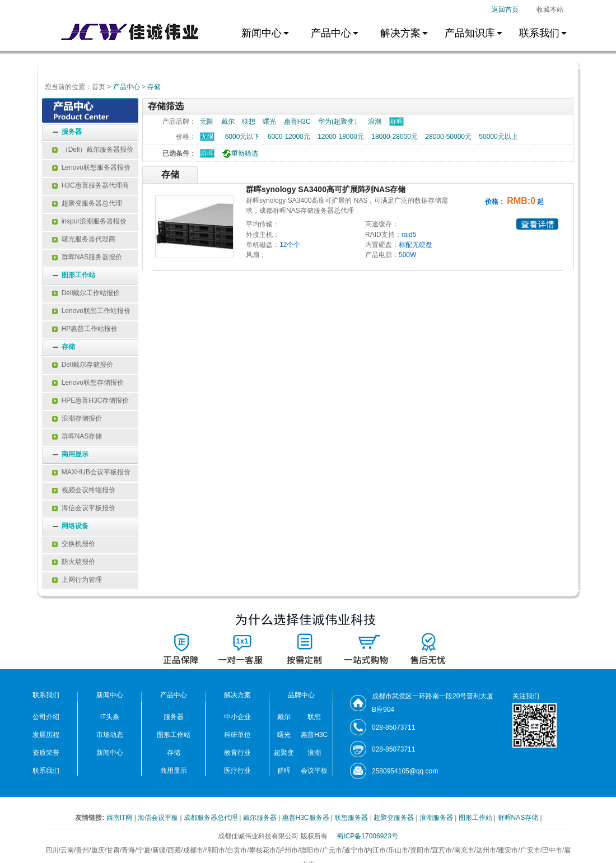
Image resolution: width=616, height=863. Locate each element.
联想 (249, 122)
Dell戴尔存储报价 (83, 365)
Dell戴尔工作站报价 (86, 293)
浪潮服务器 (437, 818)
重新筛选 (239, 153)
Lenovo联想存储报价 (88, 382)
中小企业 (237, 717)
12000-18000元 (341, 137)
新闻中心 (110, 753)
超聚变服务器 (395, 818)
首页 (99, 87)
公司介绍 (46, 717)
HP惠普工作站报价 (85, 329)
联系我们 (46, 771)
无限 (207, 122)
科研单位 (237, 735)
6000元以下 (243, 137)
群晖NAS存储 (77, 436)
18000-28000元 (395, 137)
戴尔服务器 (261, 818)
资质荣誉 (46, 753)
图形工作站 (78, 275)
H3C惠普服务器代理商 (90, 185)
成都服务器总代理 (211, 818)
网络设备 (75, 526)
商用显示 (75, 454)
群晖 (207, 153)
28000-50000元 (448, 137)
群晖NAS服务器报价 (87, 257)
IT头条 (110, 717)
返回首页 (505, 10)
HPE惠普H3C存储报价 (90, 400)
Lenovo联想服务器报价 (91, 167)
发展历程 (46, 735)
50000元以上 (498, 137)
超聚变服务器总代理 (87, 203)
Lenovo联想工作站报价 (91, 311)
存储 (154, 87)
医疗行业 (237, 771)
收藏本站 (550, 10)
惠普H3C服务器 (307, 818)
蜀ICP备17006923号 (367, 836)
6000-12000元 (289, 137)
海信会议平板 (159, 818)
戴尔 (228, 122)
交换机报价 (74, 544)
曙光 (269, 122)
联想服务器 (352, 818)
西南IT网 (120, 818)
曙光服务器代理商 (84, 239)
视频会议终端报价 (84, 490)
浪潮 (375, 122)
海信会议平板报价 (84, 508)
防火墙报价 (74, 562)
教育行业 (237, 753)
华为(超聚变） (339, 122)
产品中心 (127, 87)
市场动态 (110, 735)
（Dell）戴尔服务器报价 (93, 150)
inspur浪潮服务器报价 (89, 221)
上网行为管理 (77, 580)
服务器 (72, 132)
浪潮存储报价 (77, 418)
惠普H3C (297, 122)
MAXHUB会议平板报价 (91, 472)
